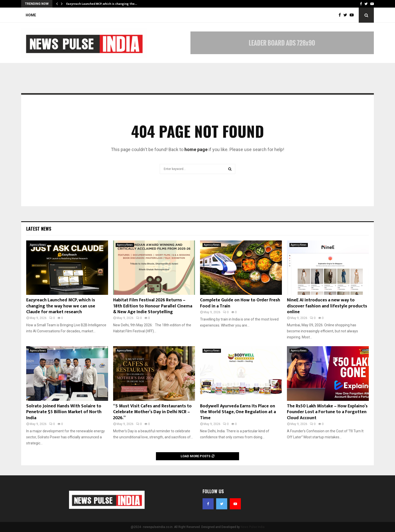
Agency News (38, 245)
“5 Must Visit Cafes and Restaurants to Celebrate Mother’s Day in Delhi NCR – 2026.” (152, 412)
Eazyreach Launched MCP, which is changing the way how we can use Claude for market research (61, 306)
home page (196, 149)
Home (31, 15)
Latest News (39, 229)
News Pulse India (253, 527)
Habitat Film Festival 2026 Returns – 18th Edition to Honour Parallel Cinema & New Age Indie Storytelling (153, 306)
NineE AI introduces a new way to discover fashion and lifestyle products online (327, 306)
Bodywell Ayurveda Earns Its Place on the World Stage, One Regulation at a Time (238, 412)
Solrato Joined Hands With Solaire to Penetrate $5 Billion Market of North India (64, 412)
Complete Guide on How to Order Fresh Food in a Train (240, 303)
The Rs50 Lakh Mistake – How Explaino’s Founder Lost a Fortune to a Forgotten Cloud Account (327, 412)
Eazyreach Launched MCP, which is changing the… (102, 4)
